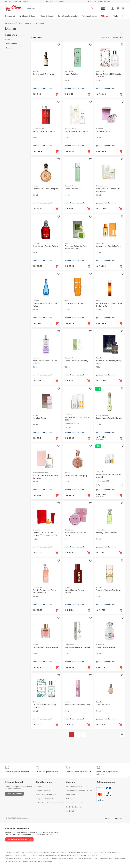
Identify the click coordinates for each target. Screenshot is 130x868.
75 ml (99, 138)
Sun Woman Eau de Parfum (109, 246)
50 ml (67, 80)
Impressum (70, 795)
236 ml (67, 195)
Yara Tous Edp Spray (74, 303)
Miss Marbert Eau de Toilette (45, 647)
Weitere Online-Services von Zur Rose (50, 803)
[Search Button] (92, 9)
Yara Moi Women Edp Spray (109, 590)
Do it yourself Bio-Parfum (44, 74)
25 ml (99, 424)
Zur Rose (90, 791)
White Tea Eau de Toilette (76, 131)
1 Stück (35, 539)
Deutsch (108, 818)
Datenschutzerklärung (75, 803)
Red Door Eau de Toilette (44, 131)
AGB (68, 799)
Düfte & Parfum (31, 23)
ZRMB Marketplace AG (74, 787)
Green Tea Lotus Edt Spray (76, 361)
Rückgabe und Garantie (45, 799)
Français (118, 818)
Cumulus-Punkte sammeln (46, 795)
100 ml (99, 80)
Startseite (10, 23)
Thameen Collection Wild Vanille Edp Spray (76, 247)
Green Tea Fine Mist (73, 189)
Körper (20, 23)
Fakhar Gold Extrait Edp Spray (46, 189)
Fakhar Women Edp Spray (76, 475)
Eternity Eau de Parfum (107, 533)
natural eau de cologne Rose (77, 705)
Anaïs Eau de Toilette (106, 647)
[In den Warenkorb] (57, 94)
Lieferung (39, 787)
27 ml (35, 80)
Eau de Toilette (71, 74)
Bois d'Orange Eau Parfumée (77, 647)
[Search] (57, 9)
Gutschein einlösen (43, 791)
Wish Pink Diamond (105, 131)
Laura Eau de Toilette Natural (109, 418)
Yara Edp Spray (39, 418)
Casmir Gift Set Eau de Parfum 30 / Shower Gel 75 (45, 534)
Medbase (81, 791)
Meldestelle (70, 811)
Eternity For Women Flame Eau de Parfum (44, 591)
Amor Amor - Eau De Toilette (46, 246)
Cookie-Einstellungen (74, 807)
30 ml (35, 138)
